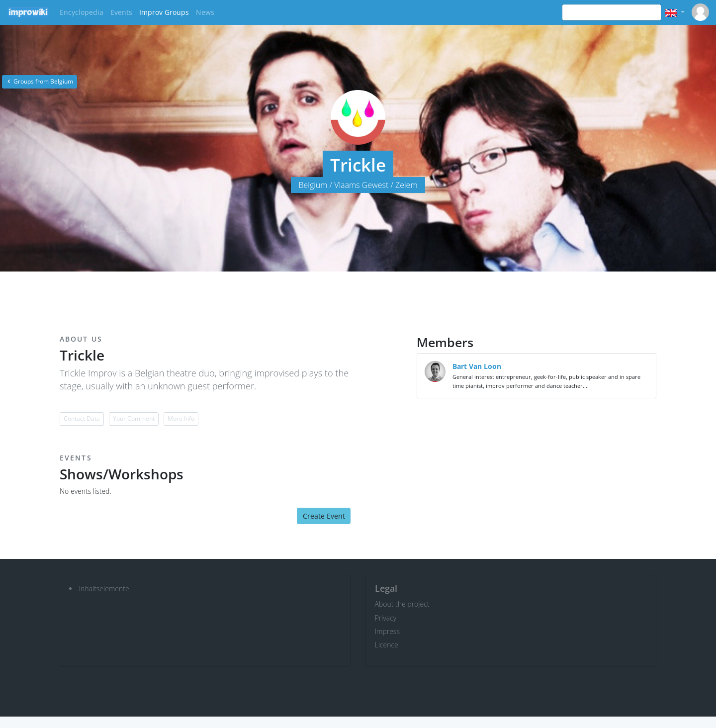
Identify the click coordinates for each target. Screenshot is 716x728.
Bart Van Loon (477, 366)
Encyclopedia (82, 12)
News (205, 12)
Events (121, 12)
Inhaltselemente (104, 589)
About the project (402, 604)
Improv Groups (164, 12)
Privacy (386, 618)
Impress (387, 631)
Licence (387, 645)
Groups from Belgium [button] (40, 81)
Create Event (324, 516)
